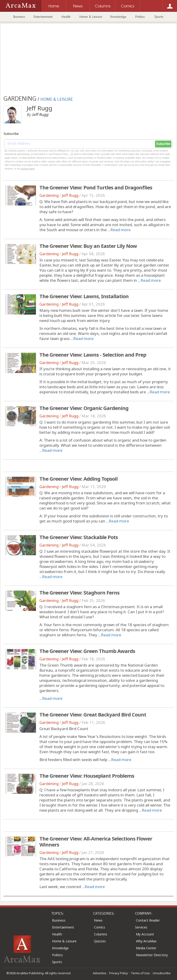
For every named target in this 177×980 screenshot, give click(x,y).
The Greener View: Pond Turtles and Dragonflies (96, 187)
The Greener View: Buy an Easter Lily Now (88, 246)
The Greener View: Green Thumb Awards (87, 651)
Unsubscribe (162, 973)
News (98, 920)
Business (19, 17)
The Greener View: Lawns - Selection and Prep (93, 355)
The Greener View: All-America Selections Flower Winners (96, 841)
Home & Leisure (91, 17)
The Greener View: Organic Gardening (84, 408)
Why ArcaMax (146, 941)
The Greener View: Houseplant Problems (87, 776)
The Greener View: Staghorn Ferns (79, 592)
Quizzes (100, 941)
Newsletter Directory (152, 955)
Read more (121, 230)
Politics (140, 17)
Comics (100, 927)
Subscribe (163, 144)
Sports (159, 17)
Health (66, 17)
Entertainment (43, 17)
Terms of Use (140, 973)
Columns (101, 934)
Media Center (146, 948)
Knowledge (118, 17)
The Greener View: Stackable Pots (79, 537)
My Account (145, 934)
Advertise (100, 973)
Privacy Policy (119, 973)
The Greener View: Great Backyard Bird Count (93, 714)
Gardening (49, 195)
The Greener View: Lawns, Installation (84, 296)
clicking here (28, 169)
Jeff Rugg (70, 195)
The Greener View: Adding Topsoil (78, 479)
